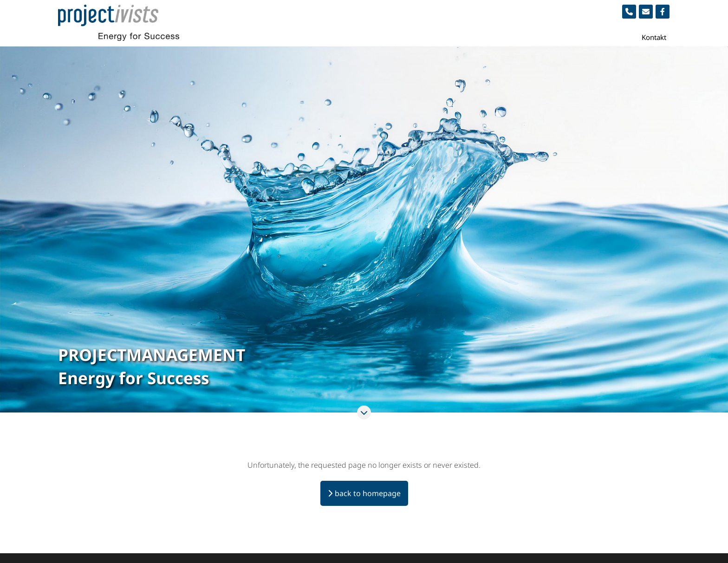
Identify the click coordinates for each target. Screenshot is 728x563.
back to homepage (368, 493)
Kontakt (654, 37)
